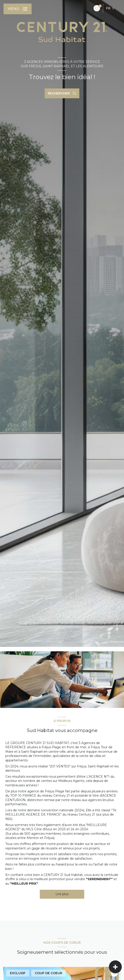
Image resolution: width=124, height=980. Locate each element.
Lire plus (62, 894)
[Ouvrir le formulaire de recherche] (62, 93)
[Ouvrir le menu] (18, 9)
